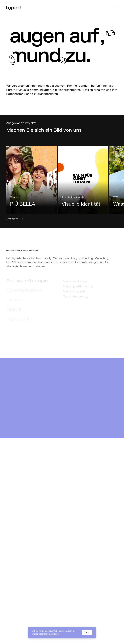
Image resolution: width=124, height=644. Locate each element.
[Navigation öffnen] (116, 8)
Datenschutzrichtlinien (49, 634)
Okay (87, 632)
